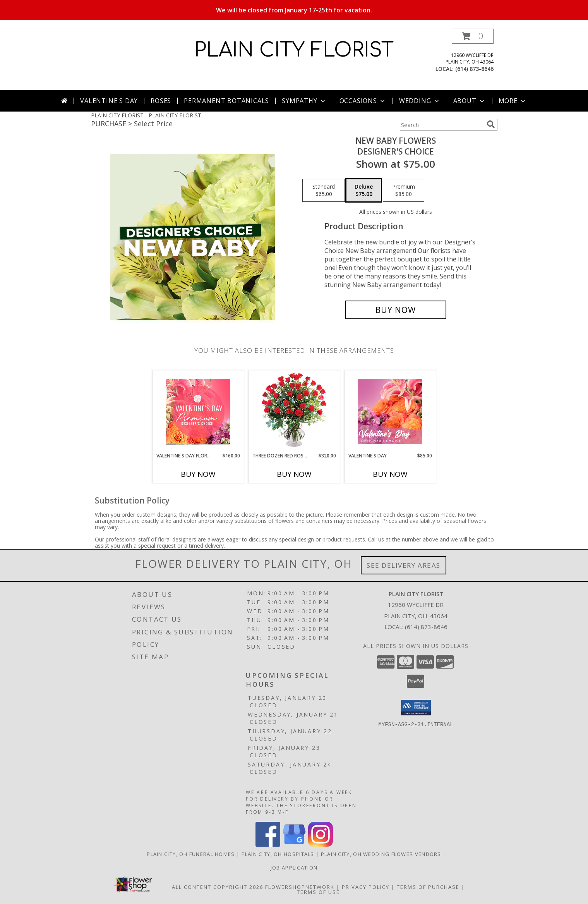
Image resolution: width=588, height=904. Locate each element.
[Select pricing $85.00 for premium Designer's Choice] (404, 191)
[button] (473, 36)
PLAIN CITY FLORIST (294, 50)
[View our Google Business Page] (294, 845)
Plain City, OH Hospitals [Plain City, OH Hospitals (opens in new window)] (278, 854)
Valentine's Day (109, 101)
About (470, 101)
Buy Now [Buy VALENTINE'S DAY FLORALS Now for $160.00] (198, 474)
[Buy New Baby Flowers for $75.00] (396, 310)
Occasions (363, 101)
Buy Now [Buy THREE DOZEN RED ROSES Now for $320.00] (294, 474)
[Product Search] (442, 125)
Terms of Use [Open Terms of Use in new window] (318, 892)
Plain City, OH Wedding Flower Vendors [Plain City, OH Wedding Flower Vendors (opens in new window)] (381, 854)
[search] (491, 124)
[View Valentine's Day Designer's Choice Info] (390, 412)
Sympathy (304, 101)
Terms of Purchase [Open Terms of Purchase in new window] (428, 887)
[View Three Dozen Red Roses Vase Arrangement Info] (294, 412)
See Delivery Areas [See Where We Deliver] (404, 565)
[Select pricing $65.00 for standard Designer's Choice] (324, 191)
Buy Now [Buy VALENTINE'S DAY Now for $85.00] (390, 474)
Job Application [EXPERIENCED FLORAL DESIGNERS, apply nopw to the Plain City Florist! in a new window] (294, 868)
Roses (161, 101)
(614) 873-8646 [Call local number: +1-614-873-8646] (474, 69)
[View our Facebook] (268, 845)
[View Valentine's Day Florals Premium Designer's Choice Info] (198, 412)
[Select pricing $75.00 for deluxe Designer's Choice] (364, 191)
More (513, 101)
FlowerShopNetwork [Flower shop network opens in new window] (300, 887)
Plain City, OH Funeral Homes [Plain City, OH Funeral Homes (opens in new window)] (191, 854)
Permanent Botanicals (226, 101)
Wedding (420, 101)
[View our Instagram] (321, 845)
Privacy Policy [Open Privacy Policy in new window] (366, 887)
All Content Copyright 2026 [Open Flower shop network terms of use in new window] (218, 887)
